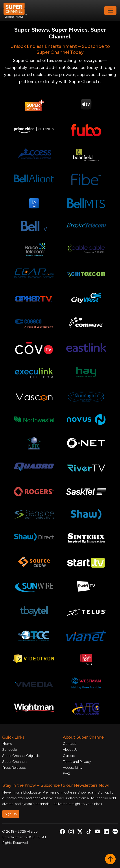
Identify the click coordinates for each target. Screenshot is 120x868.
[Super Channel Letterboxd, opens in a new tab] (115, 831)
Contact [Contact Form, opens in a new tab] (69, 744)
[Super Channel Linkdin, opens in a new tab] (106, 832)
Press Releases (14, 768)
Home (7, 744)
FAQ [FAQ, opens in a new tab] (66, 773)
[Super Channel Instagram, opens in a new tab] (71, 832)
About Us (70, 750)
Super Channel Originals (21, 756)
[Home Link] (18, 11)
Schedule (10, 750)
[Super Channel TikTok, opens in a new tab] (89, 832)
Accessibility (73, 768)
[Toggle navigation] (110, 11)
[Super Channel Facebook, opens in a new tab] (62, 832)
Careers (69, 756)
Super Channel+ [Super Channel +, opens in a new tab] (15, 762)
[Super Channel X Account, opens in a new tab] (80, 832)
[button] (110, 859)
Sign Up (11, 814)
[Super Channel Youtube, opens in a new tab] (98, 832)
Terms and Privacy (77, 762)
